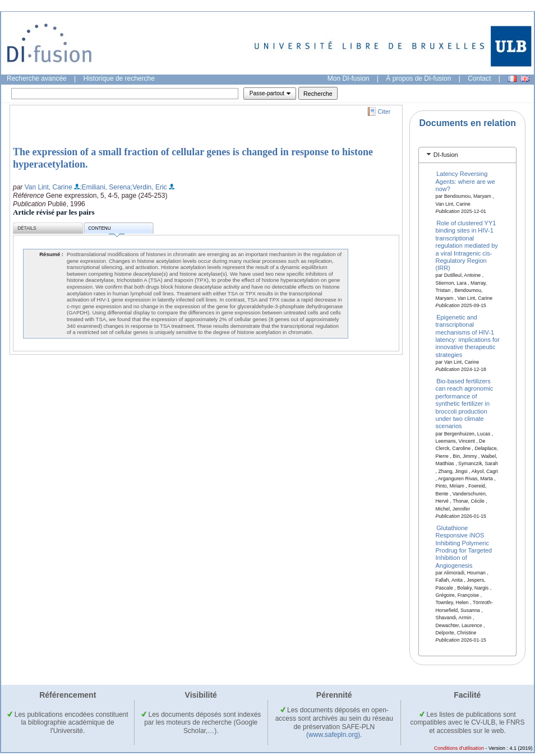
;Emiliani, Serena (105, 187)
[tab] (467, 155)
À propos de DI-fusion (418, 78)
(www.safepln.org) (333, 735)
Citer (384, 112)
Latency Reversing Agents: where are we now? (465, 181)
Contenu (106, 230)
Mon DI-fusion (349, 78)
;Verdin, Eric (149, 187)
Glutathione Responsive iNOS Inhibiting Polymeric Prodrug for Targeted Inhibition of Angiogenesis (464, 546)
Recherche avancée (37, 78)
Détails (27, 228)
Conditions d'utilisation (459, 748)
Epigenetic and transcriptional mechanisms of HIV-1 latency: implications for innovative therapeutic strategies (468, 335)
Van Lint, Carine (49, 187)
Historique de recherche (119, 78)
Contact (479, 78)
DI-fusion (446, 155)
